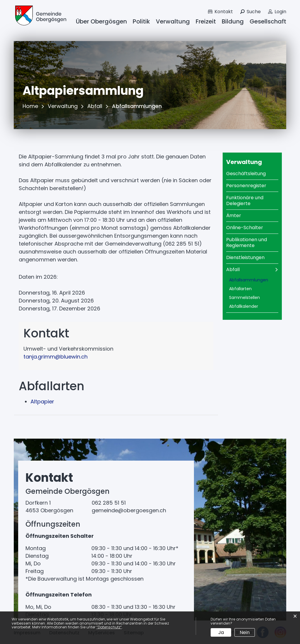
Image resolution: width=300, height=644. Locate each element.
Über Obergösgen (101, 21)
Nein (245, 632)
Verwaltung (173, 21)
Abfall (233, 269)
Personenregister (246, 186)
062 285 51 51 (109, 503)
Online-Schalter (245, 228)
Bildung (233, 21)
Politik (141, 21)
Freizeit (206, 21)
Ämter (234, 215)
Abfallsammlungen (254, 280)
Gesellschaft (268, 21)
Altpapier (42, 402)
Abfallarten (240, 289)
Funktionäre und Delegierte (245, 201)
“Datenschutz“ (109, 627)
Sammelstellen (244, 298)
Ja (221, 632)
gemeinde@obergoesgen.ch (129, 510)
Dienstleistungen (245, 257)
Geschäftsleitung (246, 174)
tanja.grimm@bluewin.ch (56, 357)
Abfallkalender (244, 306)
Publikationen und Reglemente (247, 242)
